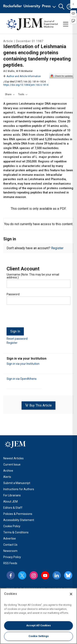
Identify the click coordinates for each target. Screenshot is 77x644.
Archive (8, 471)
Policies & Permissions (18, 514)
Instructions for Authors (19, 489)
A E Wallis (9, 71)
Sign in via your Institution (23, 364)
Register (57, 248)
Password (13, 294)
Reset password (17, 339)
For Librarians (12, 495)
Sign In (15, 331)
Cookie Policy (12, 526)
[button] (61, 7)
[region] (38, 616)
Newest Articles (13, 458)
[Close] (71, 594)
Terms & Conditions (16, 532)
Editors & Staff (13, 508)
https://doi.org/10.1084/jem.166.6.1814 (26, 85)
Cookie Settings (39, 636)
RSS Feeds (10, 563)
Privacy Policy (12, 557)
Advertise (10, 539)
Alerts (7, 477)
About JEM (10, 502)
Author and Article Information (22, 76)
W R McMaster (24, 71)
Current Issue (12, 464)
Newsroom (10, 551)
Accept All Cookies (38, 625)
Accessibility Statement (19, 520)
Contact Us (10, 545)
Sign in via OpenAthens (22, 379)
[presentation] (38, 318)
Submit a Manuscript (17, 483)
